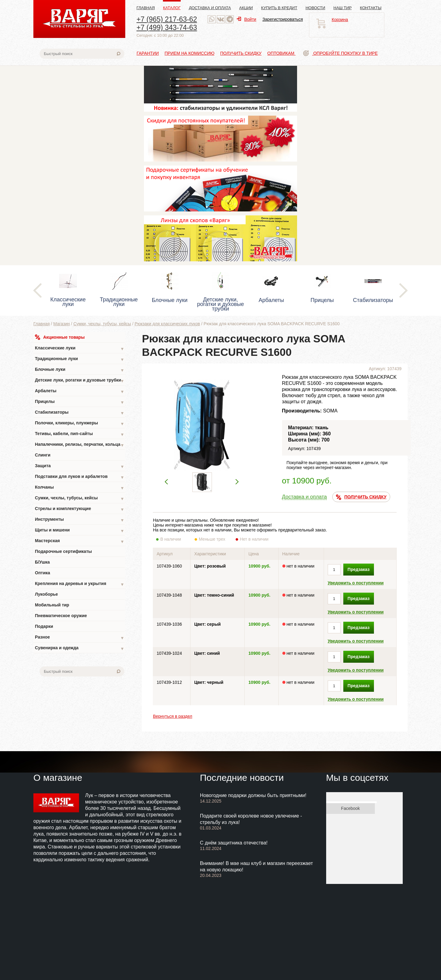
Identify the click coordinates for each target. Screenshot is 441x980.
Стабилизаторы (80, 413)
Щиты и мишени (80, 531)
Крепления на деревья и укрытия (80, 584)
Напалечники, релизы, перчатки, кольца (80, 445)
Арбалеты (80, 391)
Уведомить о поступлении (356, 583)
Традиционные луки (80, 359)
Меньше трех (213, 539)
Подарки (44, 626)
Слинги (43, 455)
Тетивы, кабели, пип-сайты (80, 434)
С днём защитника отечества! (234, 843)
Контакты (371, 8)
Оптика (43, 573)
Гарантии (148, 53)
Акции (246, 8)
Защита (80, 466)
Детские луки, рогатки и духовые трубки (80, 381)
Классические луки (80, 349)
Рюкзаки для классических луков (168, 324)
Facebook (351, 808)
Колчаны (80, 488)
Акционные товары (60, 337)
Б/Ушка (42, 562)
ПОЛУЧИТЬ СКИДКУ (361, 497)
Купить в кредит (279, 8)
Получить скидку (241, 53)
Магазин (62, 324)
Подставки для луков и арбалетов (80, 477)
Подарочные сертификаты (63, 551)
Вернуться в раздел (172, 716)
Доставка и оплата (210, 8)
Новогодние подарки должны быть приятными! (253, 795)
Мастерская (80, 541)
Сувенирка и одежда (80, 648)
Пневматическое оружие (61, 616)
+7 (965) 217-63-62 (167, 19)
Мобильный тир (52, 605)
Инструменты (80, 520)
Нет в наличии (254, 539)
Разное (80, 638)
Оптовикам (281, 53)
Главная (146, 8)
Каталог (172, 8)
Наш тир (343, 8)
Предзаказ (359, 569)
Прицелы (80, 402)
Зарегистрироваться (283, 19)
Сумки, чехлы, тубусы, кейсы (102, 324)
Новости (315, 8)
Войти (246, 19)
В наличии (175, 539)
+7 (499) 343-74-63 (167, 28)
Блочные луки (80, 370)
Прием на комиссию (189, 53)
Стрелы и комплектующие (80, 509)
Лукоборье (46, 594)
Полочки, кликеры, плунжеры (80, 424)
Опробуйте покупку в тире (340, 53)
